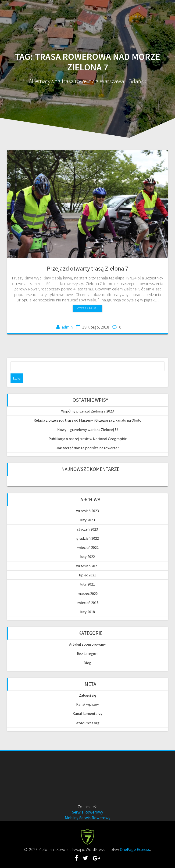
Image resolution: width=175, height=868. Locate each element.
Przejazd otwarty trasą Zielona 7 (88, 268)
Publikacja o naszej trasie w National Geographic (88, 439)
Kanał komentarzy (88, 713)
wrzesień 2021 (87, 566)
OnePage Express (135, 849)
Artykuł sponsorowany (87, 644)
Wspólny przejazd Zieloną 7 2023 (87, 411)
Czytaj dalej (87, 308)
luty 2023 (87, 520)
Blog (87, 663)
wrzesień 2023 (87, 511)
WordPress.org (88, 723)
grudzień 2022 (88, 538)
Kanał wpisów (87, 704)
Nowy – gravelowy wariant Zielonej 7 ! (88, 430)
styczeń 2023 (87, 529)
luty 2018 (87, 612)
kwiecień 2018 (87, 603)
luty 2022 (87, 557)
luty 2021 (87, 584)
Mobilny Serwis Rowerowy (87, 818)
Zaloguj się (87, 695)
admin (67, 327)
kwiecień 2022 (87, 547)
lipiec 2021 (87, 575)
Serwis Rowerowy (87, 812)
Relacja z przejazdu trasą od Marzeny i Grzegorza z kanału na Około (87, 420)
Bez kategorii (88, 654)
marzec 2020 (88, 593)
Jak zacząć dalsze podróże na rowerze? (88, 448)
